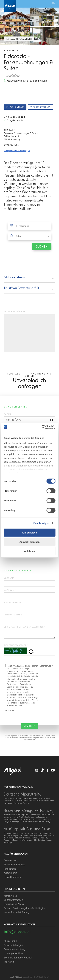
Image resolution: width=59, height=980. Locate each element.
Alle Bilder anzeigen (21, 39)
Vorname (10, 578)
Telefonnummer (13, 615)
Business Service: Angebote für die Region (25, 908)
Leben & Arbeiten (12, 877)
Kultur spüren (10, 873)
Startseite (11, 50)
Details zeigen (41, 523)
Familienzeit (10, 869)
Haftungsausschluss (13, 953)
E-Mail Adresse (13, 603)
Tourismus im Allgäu (14, 904)
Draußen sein (10, 860)
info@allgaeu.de (18, 932)
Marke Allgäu (10, 896)
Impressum (9, 962)
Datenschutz (45, 666)
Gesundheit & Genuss (14, 865)
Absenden (29, 726)
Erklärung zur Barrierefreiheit (18, 958)
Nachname (10, 590)
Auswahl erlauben (29, 542)
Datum (7, 414)
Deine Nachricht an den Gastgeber (24, 627)
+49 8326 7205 (11, 145)
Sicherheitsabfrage (16, 645)
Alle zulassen (29, 533)
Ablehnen (29, 551)
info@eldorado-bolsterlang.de (17, 151)
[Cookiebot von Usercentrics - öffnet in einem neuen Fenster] (42, 427)
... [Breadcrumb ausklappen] (23, 50)
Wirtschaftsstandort (13, 900)
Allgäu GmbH (10, 941)
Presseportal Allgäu (13, 945)
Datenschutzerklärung (14, 949)
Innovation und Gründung (17, 912)
